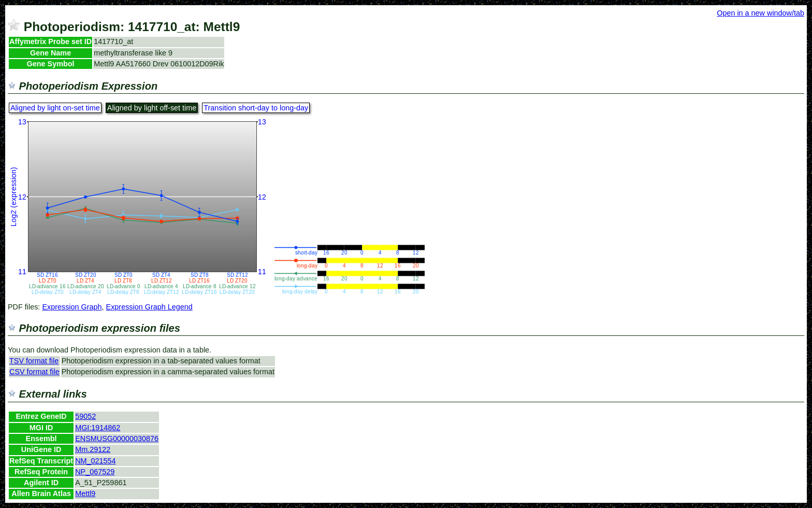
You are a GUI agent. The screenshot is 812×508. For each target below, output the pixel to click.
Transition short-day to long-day (256, 108)
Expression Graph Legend (149, 307)
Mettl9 (85, 493)
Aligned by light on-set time (55, 108)
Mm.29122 (93, 449)
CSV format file (34, 372)
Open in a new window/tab (760, 13)
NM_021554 (95, 461)
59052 (85, 416)
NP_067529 (95, 472)
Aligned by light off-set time (152, 108)
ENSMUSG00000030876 (117, 439)
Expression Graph (72, 307)
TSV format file (34, 361)
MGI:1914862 (98, 428)
